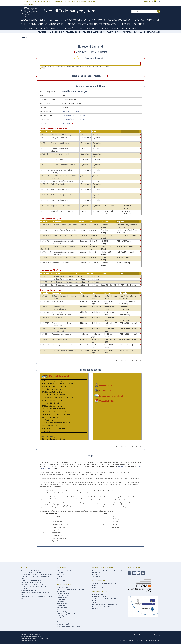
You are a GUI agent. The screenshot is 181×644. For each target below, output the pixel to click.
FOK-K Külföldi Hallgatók (50, 403)
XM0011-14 (45, 170)
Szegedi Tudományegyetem (69, 11)
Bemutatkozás (61, 591)
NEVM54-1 (44, 279)
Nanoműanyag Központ (120, 20)
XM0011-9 (44, 189)
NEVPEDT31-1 (46, 225)
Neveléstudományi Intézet (72, 111)
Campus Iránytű (97, 20)
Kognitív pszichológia (61, 263)
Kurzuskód (45, 132)
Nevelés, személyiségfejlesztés (65, 225)
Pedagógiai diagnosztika (61, 334)
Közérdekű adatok (27, 4)
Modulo (49, 1)
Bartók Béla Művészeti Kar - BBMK (32, 572)
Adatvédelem (92, 1)
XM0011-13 (45, 135)
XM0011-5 (44, 154)
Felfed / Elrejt (108, 76)
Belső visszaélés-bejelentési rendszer (69, 626)
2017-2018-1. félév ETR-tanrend (92, 52)
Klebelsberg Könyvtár (99, 596)
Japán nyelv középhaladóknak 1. (63, 165)
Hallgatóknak (112, 32)
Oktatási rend (153, 32)
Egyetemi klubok (98, 594)
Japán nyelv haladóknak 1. (61, 154)
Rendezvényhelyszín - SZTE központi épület (106, 604)
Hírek (58, 578)
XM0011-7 (44, 184)
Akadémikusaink (62, 606)
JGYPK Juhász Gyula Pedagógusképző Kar (56, 414)
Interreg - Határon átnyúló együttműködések (107, 570)
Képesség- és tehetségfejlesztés (65, 345)
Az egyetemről (64, 585)
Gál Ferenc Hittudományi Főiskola (53, 439)
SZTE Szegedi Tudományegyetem (54, 428)
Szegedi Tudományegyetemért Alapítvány (71, 589)
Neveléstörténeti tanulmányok (65, 257)
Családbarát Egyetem (64, 612)
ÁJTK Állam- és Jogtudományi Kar (53, 381)
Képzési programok (111, 396)
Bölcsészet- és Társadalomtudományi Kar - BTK (37, 574)
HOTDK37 (70, 24)
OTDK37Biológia (29, 28)
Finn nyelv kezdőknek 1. (60, 138)
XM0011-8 (44, 200)
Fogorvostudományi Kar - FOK (31, 580)
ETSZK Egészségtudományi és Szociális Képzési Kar (59, 398)
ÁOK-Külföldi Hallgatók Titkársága (54, 389)
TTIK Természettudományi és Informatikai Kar (57, 423)
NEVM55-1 (44, 285)
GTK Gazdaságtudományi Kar (52, 406)
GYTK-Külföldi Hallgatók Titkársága (54, 412)
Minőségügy (61, 616)
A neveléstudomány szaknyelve (65, 235)
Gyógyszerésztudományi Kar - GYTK (33, 585)
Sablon (95, 132)
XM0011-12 (45, 181)
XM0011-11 (45, 206)
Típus (83, 132)
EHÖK (94, 600)
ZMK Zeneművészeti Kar (50, 426)
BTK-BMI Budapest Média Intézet (53, 395)
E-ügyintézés (61, 600)
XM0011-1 (44, 143)
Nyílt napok (61, 576)
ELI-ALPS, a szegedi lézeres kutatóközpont (70, 614)
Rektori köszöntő (62, 587)
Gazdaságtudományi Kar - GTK (31, 582)
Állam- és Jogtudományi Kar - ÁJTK (33, 570)
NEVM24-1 (44, 328)
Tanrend (24, 37)
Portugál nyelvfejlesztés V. (61, 195)
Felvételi (61, 568)
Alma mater (153, 20)
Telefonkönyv (81, 1)
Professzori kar (62, 604)
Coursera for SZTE (60, 1)
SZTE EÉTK (139, 24)
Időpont (108, 132)
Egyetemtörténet (63, 620)
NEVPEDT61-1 (46, 235)
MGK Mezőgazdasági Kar (50, 417)
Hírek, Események (88, 28)
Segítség (157, 635)
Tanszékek (106, 401)
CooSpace (42, 1)
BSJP (23, 24)
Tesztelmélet (57, 318)
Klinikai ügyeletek (98, 587)
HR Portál (126, 24)
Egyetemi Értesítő (63, 624)
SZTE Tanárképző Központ (30, 599)
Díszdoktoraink (62, 608)
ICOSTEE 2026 (56, 20)
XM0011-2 (44, 138)
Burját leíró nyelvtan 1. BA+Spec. (63, 211)
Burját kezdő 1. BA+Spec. (60, 206)
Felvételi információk (64, 570)
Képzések (60, 572)
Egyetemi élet (69, 28)
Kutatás (44, 28)
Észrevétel (71, 1)
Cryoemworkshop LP (75, 20)
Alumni (142, 32)
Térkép (95, 602)
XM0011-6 (44, 195)
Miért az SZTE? (61, 574)
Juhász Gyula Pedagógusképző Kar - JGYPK (35, 587)
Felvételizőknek (74, 32)
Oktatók (106, 386)
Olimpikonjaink (62, 610)
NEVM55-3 (44, 276)
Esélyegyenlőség (62, 598)
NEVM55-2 (44, 282)
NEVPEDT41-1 (46, 263)
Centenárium (61, 622)
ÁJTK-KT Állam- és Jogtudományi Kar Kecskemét (58, 384)
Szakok (105, 391)
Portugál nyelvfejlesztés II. (61, 189)
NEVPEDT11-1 (46, 252)
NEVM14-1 (44, 257)
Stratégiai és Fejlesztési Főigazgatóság (98, 24)
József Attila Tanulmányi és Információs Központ (108, 598)
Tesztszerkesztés (59, 301)
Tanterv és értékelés (60, 339)
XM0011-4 (44, 165)
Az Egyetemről (129, 28)
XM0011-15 (45, 176)
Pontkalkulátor (62, 580)
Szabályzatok (61, 618)
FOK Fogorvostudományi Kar (52, 400)
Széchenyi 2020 (97, 576)
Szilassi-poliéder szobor (34, 20)
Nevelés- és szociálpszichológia (65, 230)
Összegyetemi (47, 431)
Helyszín (125, 132)
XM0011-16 (45, 148)
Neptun (34, 1)
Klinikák (95, 585)
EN (159, 1)
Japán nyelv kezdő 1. (59, 159)
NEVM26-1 (44, 296)
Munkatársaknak (129, 32)
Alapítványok (61, 602)
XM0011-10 (45, 211)
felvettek (43, 32)
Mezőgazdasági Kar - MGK (29, 591)
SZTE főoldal (25, 1)
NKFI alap (95, 574)
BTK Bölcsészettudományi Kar (74, 115)
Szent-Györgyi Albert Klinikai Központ (105, 583)
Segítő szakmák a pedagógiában (64, 350)
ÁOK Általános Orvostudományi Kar (54, 386)
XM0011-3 (44, 159)
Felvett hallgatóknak (93, 32)
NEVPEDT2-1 (45, 241)
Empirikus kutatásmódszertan (64, 246)
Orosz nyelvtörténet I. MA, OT (62, 181)
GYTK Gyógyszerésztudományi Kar (54, 409)
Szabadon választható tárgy (62, 276)
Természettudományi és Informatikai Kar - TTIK (37, 597)
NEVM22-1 (44, 339)
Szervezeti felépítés (63, 593)
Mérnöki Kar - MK (27, 589)
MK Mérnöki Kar (47, 420)
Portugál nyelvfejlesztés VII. (61, 200)
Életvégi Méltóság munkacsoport (46, 24)
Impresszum (149, 635)
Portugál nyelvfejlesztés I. (61, 184)
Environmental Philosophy (61, 135)
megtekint (66, 123)
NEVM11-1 (44, 230)
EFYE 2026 (139, 20)
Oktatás (55, 28)
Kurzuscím (55, 132)
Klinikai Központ (57, 32)
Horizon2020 (97, 572)
